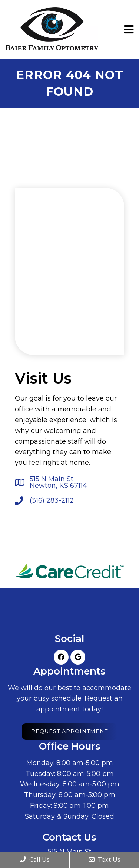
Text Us (104, 860)
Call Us (35, 860)
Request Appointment (69, 731)
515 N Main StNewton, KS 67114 (58, 482)
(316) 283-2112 (52, 500)
